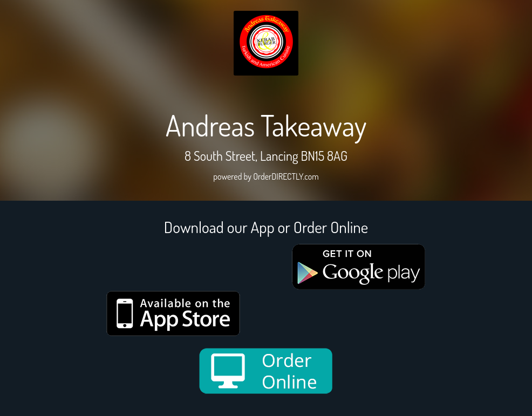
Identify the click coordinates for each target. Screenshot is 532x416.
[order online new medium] (266, 371)
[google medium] (359, 267)
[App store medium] (173, 313)
